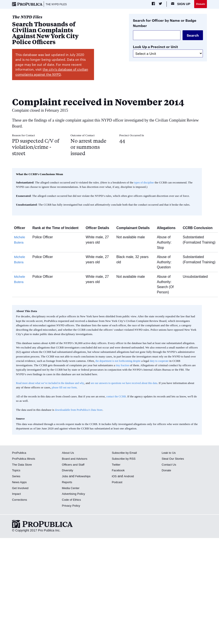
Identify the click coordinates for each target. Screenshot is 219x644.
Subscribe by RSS (125, 459)
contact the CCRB (117, 397)
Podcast (118, 483)
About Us (69, 453)
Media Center (72, 488)
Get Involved (21, 488)
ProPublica (20, 453)
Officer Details (99, 229)
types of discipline (145, 183)
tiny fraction (123, 366)
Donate (200, 4)
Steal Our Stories (174, 459)
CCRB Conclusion (199, 229)
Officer (21, 229)
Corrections (20, 500)
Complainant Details (135, 229)
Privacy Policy (72, 506)
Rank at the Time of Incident (57, 229)
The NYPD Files (58, 4)
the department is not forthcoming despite (120, 361)
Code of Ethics (72, 500)
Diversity (68, 471)
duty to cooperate (165, 361)
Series (17, 477)
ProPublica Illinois (25, 459)
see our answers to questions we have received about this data (134, 384)
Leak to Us (169, 453)
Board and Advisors (76, 459)
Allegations (168, 229)
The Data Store (23, 465)
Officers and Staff (74, 465)
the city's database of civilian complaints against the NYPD (52, 72)
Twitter (117, 465)
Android (130, 477)
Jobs (65, 477)
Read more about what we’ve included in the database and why (53, 384)
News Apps (20, 483)
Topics (17, 471)
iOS (114, 477)
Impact (17, 494)
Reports (68, 483)
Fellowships (84, 477)
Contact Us (170, 465)
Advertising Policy (75, 494)
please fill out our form (87, 388)
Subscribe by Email (126, 453)
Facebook (119, 471)
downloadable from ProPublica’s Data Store (81, 410)
